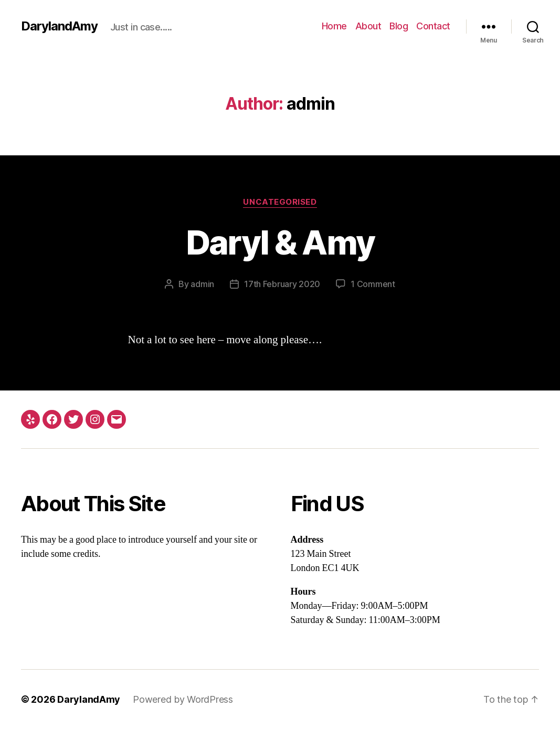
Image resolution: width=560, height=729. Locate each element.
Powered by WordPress (183, 699)
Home (334, 26)
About (368, 26)
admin (202, 284)
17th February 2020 (282, 284)
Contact (433, 26)
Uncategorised (280, 202)
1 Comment (373, 284)
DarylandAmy (59, 26)
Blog (399, 26)
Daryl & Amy (280, 242)
